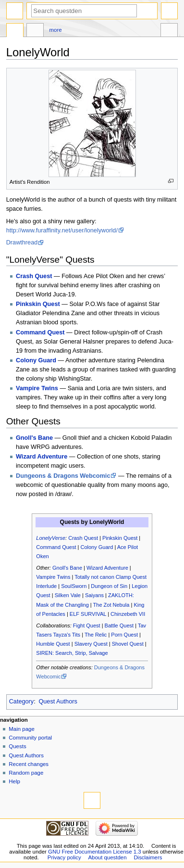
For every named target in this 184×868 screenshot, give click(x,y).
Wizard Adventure (42, 457)
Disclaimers (148, 857)
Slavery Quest (91, 644)
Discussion (35, 31)
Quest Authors (58, 702)
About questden (108, 857)
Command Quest (40, 332)
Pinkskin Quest (38, 304)
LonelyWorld (107, 522)
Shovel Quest (128, 644)
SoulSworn (74, 586)
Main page (22, 729)
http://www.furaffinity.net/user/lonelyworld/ (62, 230)
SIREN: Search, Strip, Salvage (72, 653)
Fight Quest (87, 625)
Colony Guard (36, 360)
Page (15, 31)
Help (14, 781)
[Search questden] (84, 11)
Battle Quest (119, 625)
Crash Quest (34, 276)
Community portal (30, 738)
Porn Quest (124, 635)
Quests (17, 746)
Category (21, 702)
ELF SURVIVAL (88, 614)
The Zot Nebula (111, 605)
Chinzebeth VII (128, 614)
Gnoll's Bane (34, 438)
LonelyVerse (51, 538)
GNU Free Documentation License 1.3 (95, 852)
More (56, 30)
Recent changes (29, 764)
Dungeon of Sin (109, 586)
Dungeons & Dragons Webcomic (63, 476)
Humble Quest (53, 644)
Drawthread (22, 243)
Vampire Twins (37, 388)
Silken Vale (68, 595)
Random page (26, 773)
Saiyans (94, 595)
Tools (169, 31)
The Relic (96, 635)
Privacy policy (64, 857)
